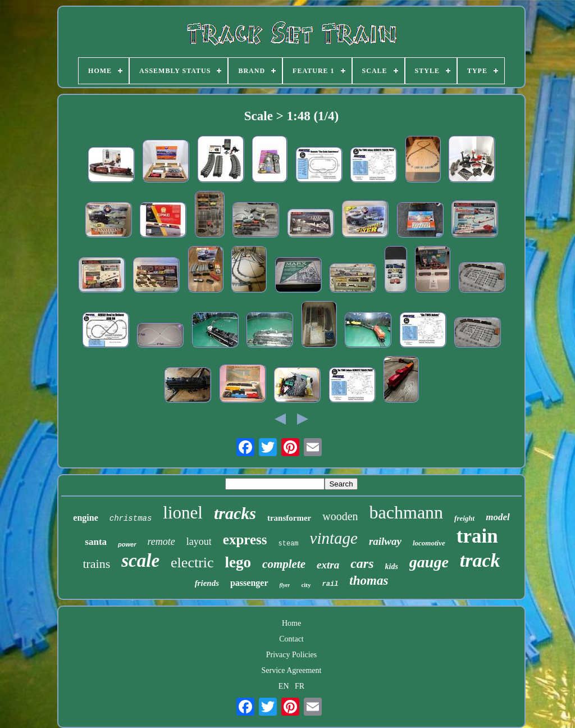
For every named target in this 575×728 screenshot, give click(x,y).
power (127, 544)
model (498, 517)
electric (192, 563)
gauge (429, 562)
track (480, 560)
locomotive (429, 543)
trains (96, 564)
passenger (249, 583)
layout (199, 542)
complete (284, 564)
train (477, 536)
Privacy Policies (292, 655)
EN (284, 686)
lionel (183, 513)
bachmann (407, 512)
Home (291, 623)
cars (362, 563)
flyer (285, 585)
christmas (131, 518)
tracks (235, 513)
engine (85, 518)
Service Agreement (292, 670)
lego (238, 562)
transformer (289, 518)
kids (392, 567)
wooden (340, 516)
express (245, 540)
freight (464, 518)
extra (328, 565)
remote (161, 542)
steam (289, 544)
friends (207, 583)
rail (330, 584)
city (306, 585)
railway (385, 541)
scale (140, 561)
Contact (291, 639)
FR (300, 686)
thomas (369, 581)
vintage (334, 538)
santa (96, 542)
